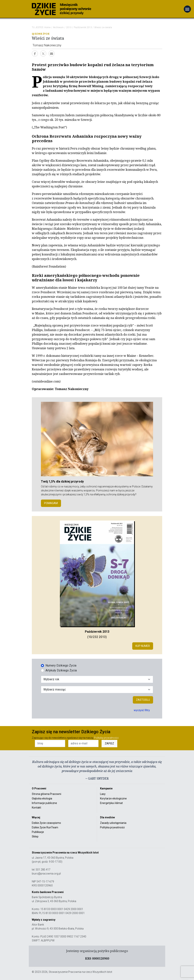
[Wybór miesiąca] (97, 690)
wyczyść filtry (142, 710)
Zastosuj (143, 700)
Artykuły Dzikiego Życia (61, 670)
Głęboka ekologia (42, 798)
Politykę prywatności (106, 738)
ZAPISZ (109, 743)
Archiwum (58, 27)
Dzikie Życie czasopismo (46, 823)
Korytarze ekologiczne (113, 798)
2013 (69, 27)
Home (47, 27)
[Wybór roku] (97, 679)
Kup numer (143, 646)
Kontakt (36, 808)
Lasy (103, 794)
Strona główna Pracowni (47, 794)
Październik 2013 (83, 27)
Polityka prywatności (112, 827)
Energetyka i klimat (111, 803)
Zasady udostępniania (113, 823)
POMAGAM (51, 503)
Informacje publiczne (44, 803)
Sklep (35, 836)
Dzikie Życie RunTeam (45, 827)
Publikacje (38, 832)
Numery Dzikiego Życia (61, 665)
